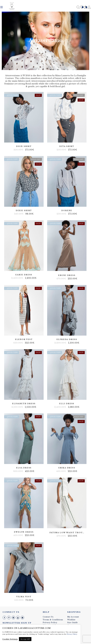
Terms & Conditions (53, 620)
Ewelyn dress (24, 532)
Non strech (67, 203)
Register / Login (89, 7)
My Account (73, 617)
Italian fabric (22, 396)
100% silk (24, 139)
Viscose (70, 203)
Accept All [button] (25, 639)
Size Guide (73, 623)
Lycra (63, 268)
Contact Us (48, 617)
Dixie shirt (24, 211)
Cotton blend (69, 139)
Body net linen (18, 525)
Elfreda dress (67, 339)
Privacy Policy (50, 623)
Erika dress (67, 468)
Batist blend (65, 139)
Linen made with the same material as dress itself (70, 332)
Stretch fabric (29, 396)
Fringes (22, 525)
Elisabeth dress (24, 404)
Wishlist (82, 7)
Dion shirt (24, 146)
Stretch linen (70, 396)
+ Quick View (12, 95)
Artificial (63, 203)
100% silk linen (67, 332)
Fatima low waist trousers (67, 533)
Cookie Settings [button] (10, 639)
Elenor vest (24, 339)
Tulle (24, 268)
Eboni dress (67, 275)
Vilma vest (24, 597)
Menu (2, 7)
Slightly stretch (69, 461)
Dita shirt (67, 146)
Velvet (67, 268)
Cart (85, 7)
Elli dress (67, 404)
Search (78, 7)
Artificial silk (65, 461)
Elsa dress (24, 468)
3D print (24, 590)
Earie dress (24, 275)
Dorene (67, 211)
